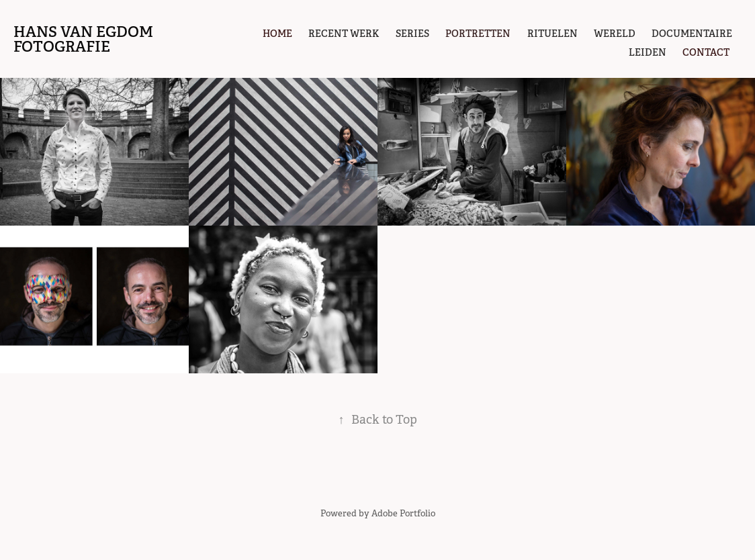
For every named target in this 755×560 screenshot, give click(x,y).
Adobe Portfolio (403, 513)
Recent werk (344, 34)
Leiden (648, 52)
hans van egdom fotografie (85, 39)
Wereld (615, 34)
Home (277, 34)
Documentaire (692, 34)
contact (706, 52)
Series (412, 34)
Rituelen (552, 34)
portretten (478, 34)
